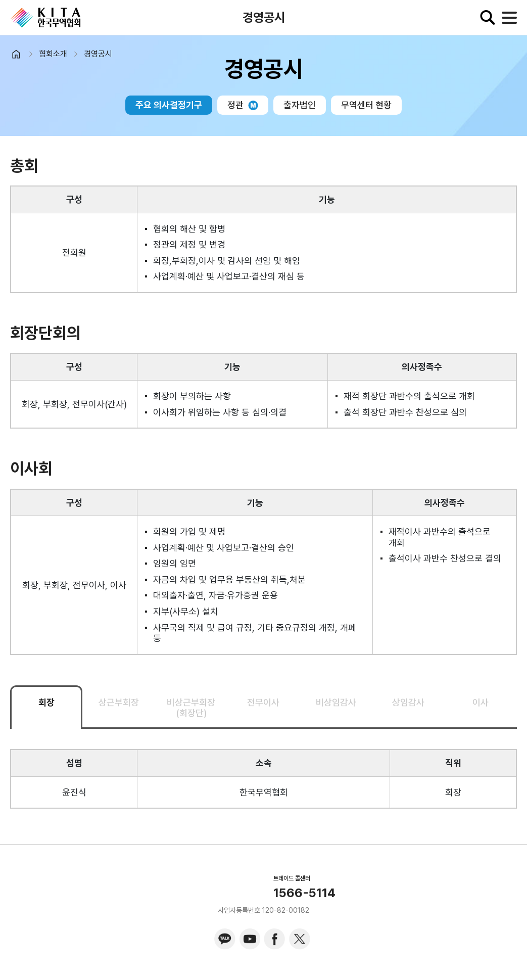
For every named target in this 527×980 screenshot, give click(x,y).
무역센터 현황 (366, 105)
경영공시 (98, 54)
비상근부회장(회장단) (191, 708)
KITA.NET (45, 18)
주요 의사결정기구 (169, 105)
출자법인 (300, 105)
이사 (481, 702)
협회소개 (53, 54)
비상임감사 (336, 702)
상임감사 (408, 702)
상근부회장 (119, 702)
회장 (46, 702)
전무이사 (263, 702)
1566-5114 (304, 893)
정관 (243, 105)
